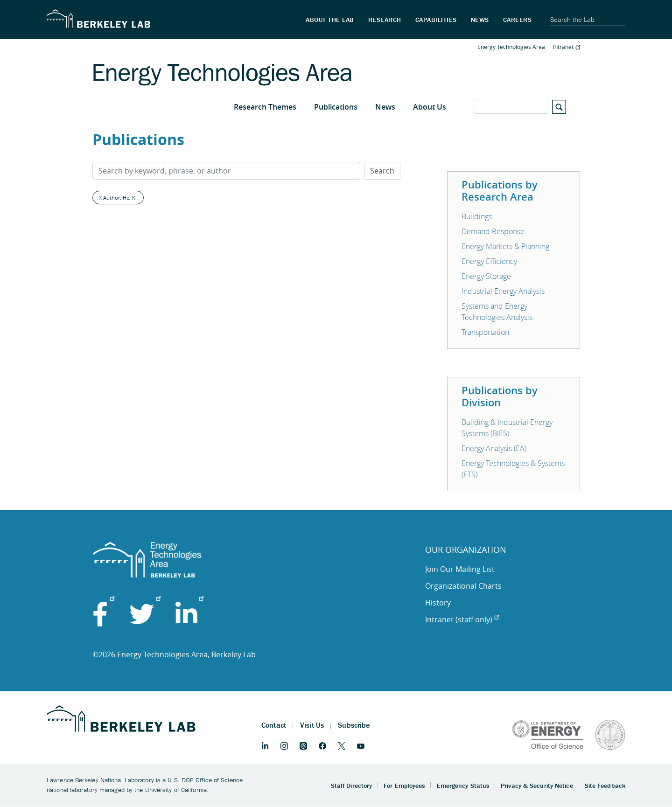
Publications (336, 107)
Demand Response (493, 231)
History (438, 603)
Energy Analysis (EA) (494, 448)
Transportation (485, 332)
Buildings (477, 216)
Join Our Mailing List (460, 569)
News (385, 107)
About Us (430, 107)
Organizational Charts (463, 586)
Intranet (567, 47)
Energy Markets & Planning (505, 246)
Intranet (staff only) (462, 619)
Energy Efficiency (489, 261)
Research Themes (265, 107)
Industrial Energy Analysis (503, 291)
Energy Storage (486, 276)
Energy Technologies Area (511, 47)
